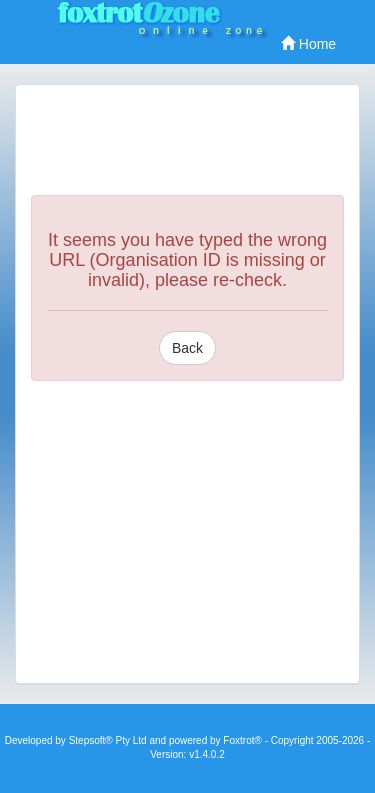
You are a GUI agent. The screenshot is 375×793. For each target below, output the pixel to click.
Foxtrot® (242, 740)
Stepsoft (87, 740)
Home (308, 44)
